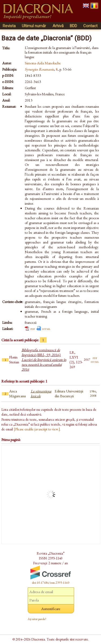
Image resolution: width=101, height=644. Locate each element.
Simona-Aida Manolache (43, 63)
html (46, 329)
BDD (73, 26)
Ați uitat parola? (37, 619)
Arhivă (58, 26)
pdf (33, 329)
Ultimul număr (34, 26)
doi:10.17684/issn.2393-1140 (51, 583)
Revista (9, 26)
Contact (90, 26)
